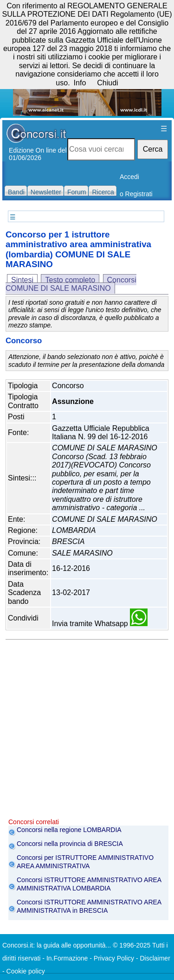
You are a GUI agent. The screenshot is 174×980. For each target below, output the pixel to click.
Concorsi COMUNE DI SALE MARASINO (71, 284)
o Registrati (136, 194)
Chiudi (107, 83)
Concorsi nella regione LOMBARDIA (69, 830)
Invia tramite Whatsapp (100, 624)
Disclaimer (155, 958)
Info (80, 83)
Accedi (129, 177)
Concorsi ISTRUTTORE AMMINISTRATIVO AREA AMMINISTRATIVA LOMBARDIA (89, 884)
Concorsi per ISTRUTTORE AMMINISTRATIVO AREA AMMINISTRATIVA (85, 862)
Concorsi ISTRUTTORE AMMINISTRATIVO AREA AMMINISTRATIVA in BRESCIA (89, 906)
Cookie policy (26, 971)
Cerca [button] (153, 149)
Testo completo (70, 280)
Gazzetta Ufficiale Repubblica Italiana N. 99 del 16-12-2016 (101, 432)
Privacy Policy (114, 958)
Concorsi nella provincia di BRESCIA (70, 844)
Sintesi (22, 280)
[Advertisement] (87, 731)
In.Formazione (67, 958)
